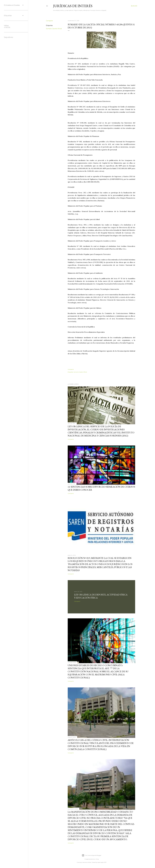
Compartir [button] (49, 21)
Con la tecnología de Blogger (92, 855)
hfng (97, 859)
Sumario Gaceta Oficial (54, 29)
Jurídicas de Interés (73, 6)
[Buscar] (134, 6)
